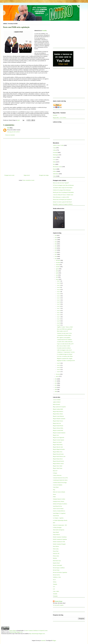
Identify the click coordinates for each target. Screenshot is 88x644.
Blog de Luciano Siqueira (59, 440)
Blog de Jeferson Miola (58, 428)
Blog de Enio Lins (57, 423)
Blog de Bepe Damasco (58, 412)
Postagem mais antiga (44, 175)
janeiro (58, 376)
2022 (56, 244)
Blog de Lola (56, 435)
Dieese (54, 494)
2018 (56, 252)
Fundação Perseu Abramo (59, 501)
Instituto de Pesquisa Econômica (60, 504)
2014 (56, 379)
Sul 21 (54, 580)
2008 (56, 392)
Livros (54, 160)
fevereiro (58, 374)
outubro (58, 265)
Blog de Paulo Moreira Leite (59, 456)
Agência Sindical (57, 402)
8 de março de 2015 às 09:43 (13, 132)
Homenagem (56, 155)
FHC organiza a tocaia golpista (64, 338)
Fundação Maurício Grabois (59, 499)
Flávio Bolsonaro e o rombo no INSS (61, 197)
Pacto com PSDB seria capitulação (64, 329)
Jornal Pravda (56, 516)
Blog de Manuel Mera (58, 445)
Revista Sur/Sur (56, 575)
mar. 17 (59, 308)
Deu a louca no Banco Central (63, 346)
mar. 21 (59, 300)
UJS (54, 589)
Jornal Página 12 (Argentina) (59, 513)
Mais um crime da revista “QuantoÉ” (61, 183)
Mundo (55, 169)
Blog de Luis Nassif (57, 442)
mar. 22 (59, 298)
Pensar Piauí (56, 551)
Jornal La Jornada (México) (59, 511)
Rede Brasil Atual (57, 561)
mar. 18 (59, 306)
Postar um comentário (10, 135)
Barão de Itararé (56, 404)
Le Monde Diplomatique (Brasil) (60, 520)
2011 (56, 385)
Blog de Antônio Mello (58, 409)
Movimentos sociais (57, 167)
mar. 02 (59, 369)
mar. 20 (59, 302)
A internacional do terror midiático (64, 340)
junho (57, 273)
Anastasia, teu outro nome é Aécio (64, 333)
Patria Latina (56, 549)
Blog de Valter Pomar (58, 468)
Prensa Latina (56, 556)
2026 (56, 235)
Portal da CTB (56, 553)
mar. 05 (59, 363)
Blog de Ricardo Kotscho (58, 461)
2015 (56, 259)
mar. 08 (59, 323)
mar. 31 (59, 281)
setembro (58, 267)
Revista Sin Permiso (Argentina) (60, 572)
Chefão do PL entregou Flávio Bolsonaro (62, 190)
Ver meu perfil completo (58, 605)
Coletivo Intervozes (57, 475)
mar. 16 (59, 311)
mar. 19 (59, 304)
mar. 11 (59, 317)
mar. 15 (59, 313)
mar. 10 (59, 319)
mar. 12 (59, 315)
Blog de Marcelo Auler (58, 447)
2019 (56, 250)
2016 (56, 256)
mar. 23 (59, 296)
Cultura (55, 150)
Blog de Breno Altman (58, 414)
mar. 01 (59, 372)
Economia (55, 152)
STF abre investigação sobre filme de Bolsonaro (63, 185)
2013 (56, 381)
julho (57, 271)
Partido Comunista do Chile (59, 542)
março (57, 279)
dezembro (58, 260)
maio (57, 275)
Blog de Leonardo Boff (58, 430)
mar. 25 (59, 292)
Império (55, 157)
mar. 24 (59, 294)
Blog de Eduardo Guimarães (59, 419)
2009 (56, 389)
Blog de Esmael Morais (58, 426)
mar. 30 (59, 283)
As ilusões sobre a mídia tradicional (65, 342)
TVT (54, 587)
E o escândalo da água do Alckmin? (65, 354)
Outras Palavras (56, 535)
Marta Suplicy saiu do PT (62, 331)
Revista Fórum (56, 570)
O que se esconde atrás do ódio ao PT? (65, 344)
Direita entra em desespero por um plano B (62, 199)
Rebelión (55, 558)
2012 (56, 383)
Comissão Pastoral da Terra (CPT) (60, 478)
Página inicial (27, 175)
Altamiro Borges (59, 601)
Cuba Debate (56, 487)
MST (54, 523)
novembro (58, 263)
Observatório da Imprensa (59, 530)
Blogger (54, 641)
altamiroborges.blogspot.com (16, 632)
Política (55, 171)
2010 (56, 387)
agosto (57, 269)
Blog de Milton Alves (58, 452)
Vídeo (54, 176)
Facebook (55, 115)
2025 (56, 238)
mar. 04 (59, 365)
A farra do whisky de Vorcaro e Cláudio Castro (63, 195)
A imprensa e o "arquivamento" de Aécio (66, 352)
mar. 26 (59, 290)
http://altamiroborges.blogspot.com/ (37, 634)
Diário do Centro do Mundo (59, 492)
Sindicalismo (56, 174)
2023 (56, 242)
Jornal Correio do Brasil (58, 509)
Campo (55, 148)
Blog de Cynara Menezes (58, 416)
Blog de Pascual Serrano (58, 454)
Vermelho (44, 31)
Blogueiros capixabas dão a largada (65, 359)
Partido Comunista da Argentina (60, 539)
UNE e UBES (56, 591)
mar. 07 (59, 325)
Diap (54, 490)
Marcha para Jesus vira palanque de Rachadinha (63, 192)
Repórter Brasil (56, 563)
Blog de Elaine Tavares (58, 421)
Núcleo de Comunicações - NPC (60, 525)
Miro (54, 164)
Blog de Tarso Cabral (58, 466)
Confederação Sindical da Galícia (60, 480)
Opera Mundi (56, 532)
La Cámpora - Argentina (58, 518)
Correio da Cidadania (58, 485)
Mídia (54, 162)
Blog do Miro (4, 631)
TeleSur (55, 582)
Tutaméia (55, 584)
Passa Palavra (56, 546)
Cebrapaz (55, 473)
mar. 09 (59, 321)
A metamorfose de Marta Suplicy (64, 335)
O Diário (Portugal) (57, 527)
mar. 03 (59, 367)
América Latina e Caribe (58, 145)
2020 (56, 248)
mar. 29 (59, 285)
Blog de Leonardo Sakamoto (59, 433)
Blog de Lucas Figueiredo (59, 438)
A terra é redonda (57, 400)
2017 (56, 254)
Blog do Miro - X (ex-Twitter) (59, 118)
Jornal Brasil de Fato (57, 506)
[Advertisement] (26, 156)
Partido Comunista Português (59, 544)
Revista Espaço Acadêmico (59, 568)
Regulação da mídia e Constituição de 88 (66, 361)
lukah (8, 128)
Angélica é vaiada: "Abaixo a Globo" (65, 327)
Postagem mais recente (9, 175)
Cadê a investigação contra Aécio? (64, 350)
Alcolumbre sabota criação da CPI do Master (63, 188)
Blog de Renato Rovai (58, 459)
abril (57, 277)
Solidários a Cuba (57, 577)
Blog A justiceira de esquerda (59, 407)
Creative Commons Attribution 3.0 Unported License (36, 631)
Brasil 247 (55, 471)
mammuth (43, 641)
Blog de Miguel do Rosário (59, 449)
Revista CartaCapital (57, 565)
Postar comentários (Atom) (28, 180)
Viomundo (55, 596)
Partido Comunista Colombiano (60, 537)
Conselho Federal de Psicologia (60, 483)
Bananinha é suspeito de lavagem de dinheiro (63, 204)
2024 (56, 240)
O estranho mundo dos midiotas (64, 348)
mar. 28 (59, 287)
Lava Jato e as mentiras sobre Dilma (65, 356)
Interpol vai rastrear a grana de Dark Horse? (62, 202)
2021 (56, 246)
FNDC (54, 497)
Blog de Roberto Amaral (58, 464)
